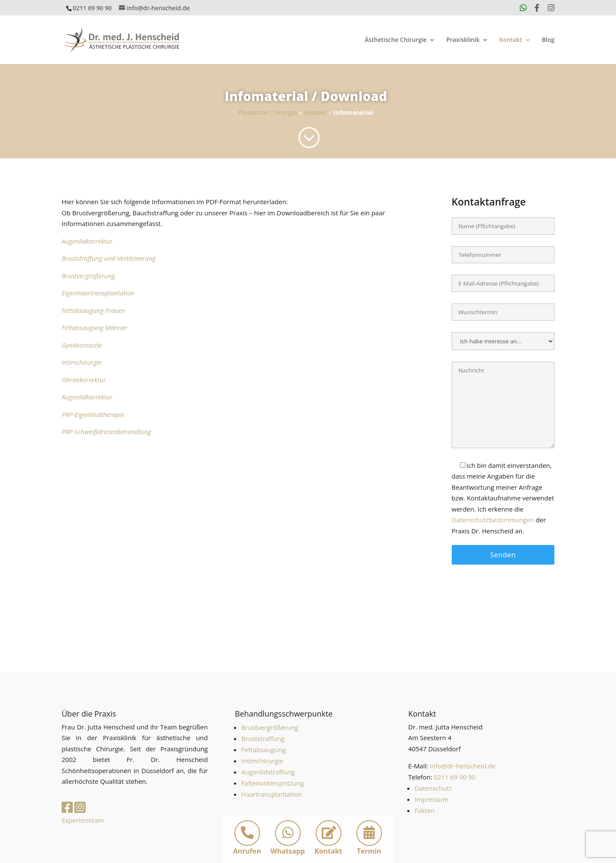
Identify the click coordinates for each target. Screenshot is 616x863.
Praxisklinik (463, 40)
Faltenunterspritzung (272, 783)
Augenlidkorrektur (87, 241)
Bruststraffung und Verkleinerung (109, 258)
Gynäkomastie (82, 345)
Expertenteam (83, 820)
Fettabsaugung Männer (95, 327)
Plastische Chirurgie (268, 112)
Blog (548, 40)
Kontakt (511, 40)
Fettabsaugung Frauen (93, 310)
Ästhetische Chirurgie (396, 40)
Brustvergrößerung (88, 276)
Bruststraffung (263, 738)
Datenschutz (433, 788)
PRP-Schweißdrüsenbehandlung (106, 431)
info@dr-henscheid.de (463, 766)
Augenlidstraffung (268, 772)
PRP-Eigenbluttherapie (93, 414)
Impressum (431, 799)
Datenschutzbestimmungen (493, 520)
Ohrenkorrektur (84, 380)
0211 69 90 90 (92, 8)
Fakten (425, 810)
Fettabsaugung (264, 750)
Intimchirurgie (81, 362)
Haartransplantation (272, 794)
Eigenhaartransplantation (98, 293)
